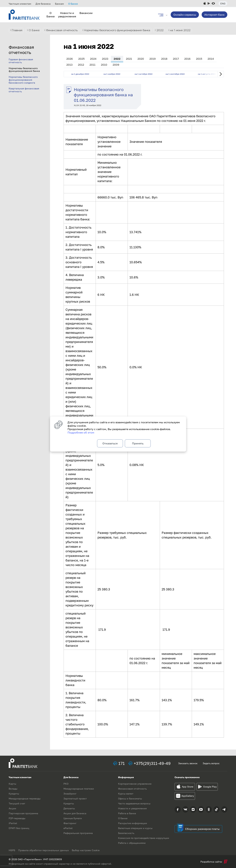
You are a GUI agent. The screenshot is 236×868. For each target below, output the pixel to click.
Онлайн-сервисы (185, 15)
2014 (211, 59)
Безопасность (126, 833)
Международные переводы (25, 798)
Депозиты (69, 808)
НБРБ (12, 850)
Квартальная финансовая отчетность (24, 90)
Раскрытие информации (133, 823)
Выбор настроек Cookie (87, 850)
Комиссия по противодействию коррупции (144, 838)
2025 (81, 59)
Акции (12, 808)
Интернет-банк (214, 15)
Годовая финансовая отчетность (21, 61)
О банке (123, 818)
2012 (81, 65)
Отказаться (110, 443)
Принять (138, 443)
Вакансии (86, 13)
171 (122, 763)
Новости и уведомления (67, 15)
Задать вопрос (211, 763)
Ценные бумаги (73, 818)
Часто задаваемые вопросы (134, 803)
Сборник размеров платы (202, 829)
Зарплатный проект (75, 798)
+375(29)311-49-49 (152, 763)
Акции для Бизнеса (75, 813)
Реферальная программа (78, 833)
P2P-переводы (17, 818)
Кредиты (14, 794)
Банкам (59, 4)
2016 (187, 59)
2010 (104, 65)
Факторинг (70, 823)
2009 (116, 65)
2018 (164, 59)
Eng (223, 3)
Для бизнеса (43, 4)
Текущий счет (17, 803)
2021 (129, 59)
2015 (199, 59)
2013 (69, 65)
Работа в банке (127, 813)
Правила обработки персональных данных (44, 850)
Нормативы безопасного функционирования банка (121, 30)
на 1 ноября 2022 (112, 74)
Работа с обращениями (132, 843)
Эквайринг (70, 794)
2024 (93, 59)
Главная (17, 30)
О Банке (73, 4)
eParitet (68, 828)
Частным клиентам (20, 4)
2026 (70, 59)
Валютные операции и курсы (135, 828)
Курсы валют (126, 794)
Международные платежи (79, 789)
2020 (141, 59)
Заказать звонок (188, 763)
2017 (176, 59)
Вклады (13, 789)
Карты (12, 784)
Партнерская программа (23, 813)
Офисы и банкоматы (130, 798)
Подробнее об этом (81, 432)
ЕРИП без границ (19, 828)
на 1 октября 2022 (144, 74)
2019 (153, 59)
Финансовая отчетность (63, 30)
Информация (126, 777)
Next (221, 74)
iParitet (13, 823)
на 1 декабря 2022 (80, 74)
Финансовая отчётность (132, 789)
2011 (92, 65)
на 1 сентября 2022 (175, 74)
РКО (66, 784)
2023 (105, 59)
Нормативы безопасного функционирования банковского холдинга (23, 80)
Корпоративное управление (135, 784)
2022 (166, 30)
